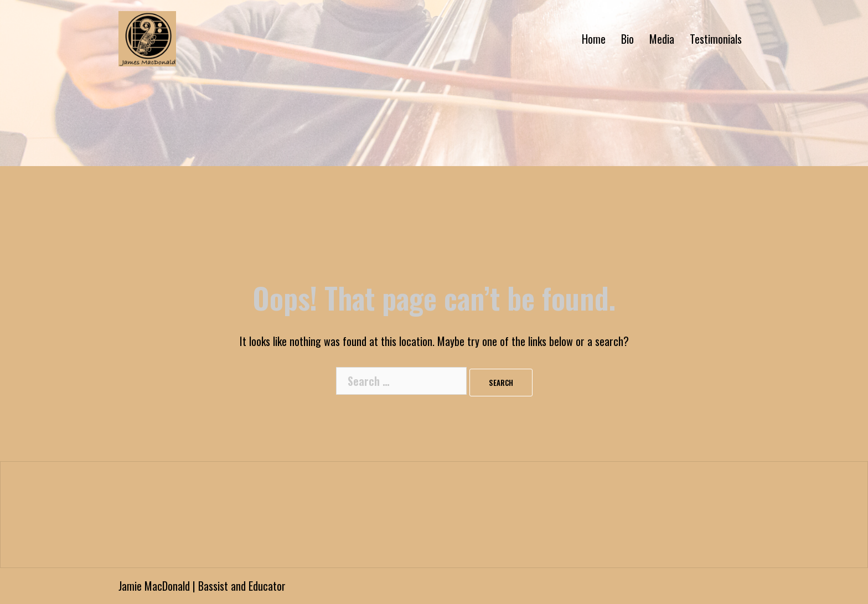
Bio (627, 39)
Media (662, 39)
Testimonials (716, 39)
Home (594, 39)
